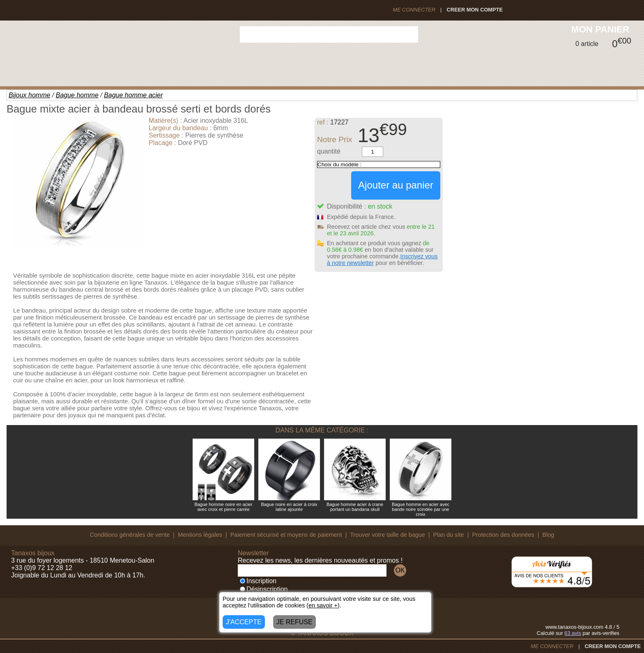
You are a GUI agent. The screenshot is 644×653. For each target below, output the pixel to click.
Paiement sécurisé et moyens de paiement (286, 535)
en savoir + (323, 605)
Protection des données (503, 535)
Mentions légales (200, 535)
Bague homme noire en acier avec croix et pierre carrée (223, 507)
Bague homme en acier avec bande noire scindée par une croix (421, 509)
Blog (548, 535)
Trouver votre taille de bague (388, 535)
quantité (329, 151)
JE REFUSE (294, 622)
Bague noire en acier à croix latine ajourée (289, 507)
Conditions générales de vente (130, 535)
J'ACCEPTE (244, 622)
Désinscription (264, 589)
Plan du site (449, 535)
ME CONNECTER (414, 10)
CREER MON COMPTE (475, 10)
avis (573, 633)
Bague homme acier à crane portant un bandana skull (355, 507)
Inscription (258, 581)
